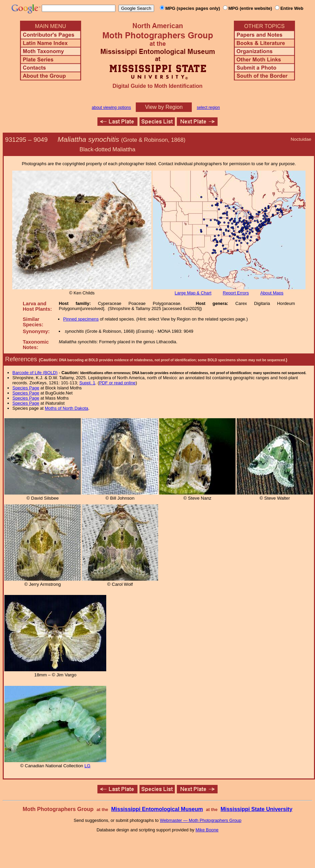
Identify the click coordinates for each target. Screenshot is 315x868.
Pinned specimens (81, 319)
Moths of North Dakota (67, 408)
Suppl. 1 (87, 383)
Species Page (26, 388)
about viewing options (111, 108)
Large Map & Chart (193, 293)
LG (88, 766)
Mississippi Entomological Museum (157, 809)
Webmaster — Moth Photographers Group (201, 820)
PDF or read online (117, 383)
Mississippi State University (257, 809)
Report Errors (236, 293)
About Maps (272, 293)
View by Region (164, 107)
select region (208, 108)
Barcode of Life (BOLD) (35, 373)
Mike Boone (207, 830)
